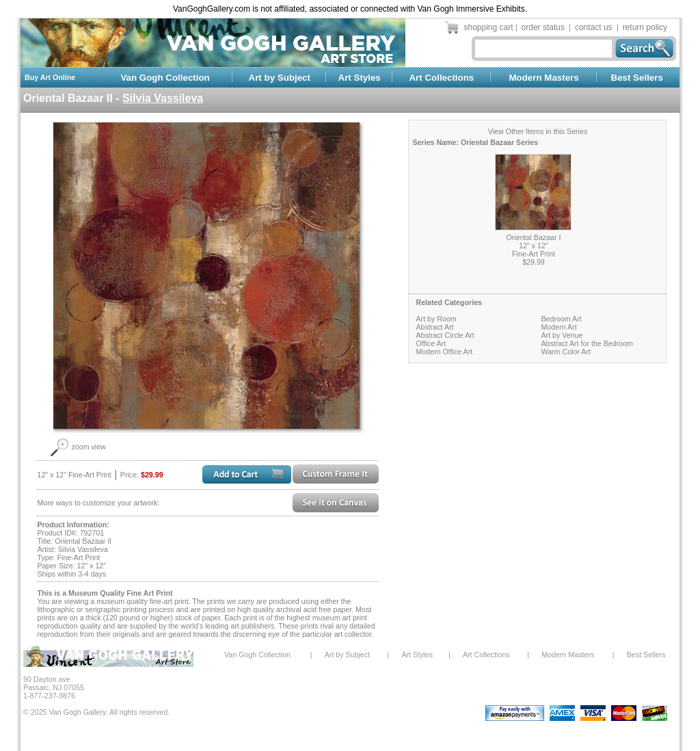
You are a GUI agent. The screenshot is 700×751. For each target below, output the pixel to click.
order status (543, 27)
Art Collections (441, 78)
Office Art (431, 343)
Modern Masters (543, 78)
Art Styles (360, 78)
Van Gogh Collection (165, 78)
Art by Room (436, 319)
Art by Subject (280, 78)
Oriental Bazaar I (534, 237)
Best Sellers (637, 78)
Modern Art (558, 327)
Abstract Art (434, 327)
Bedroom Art (561, 319)
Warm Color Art (565, 352)
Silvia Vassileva (163, 98)
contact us (594, 27)
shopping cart (489, 27)
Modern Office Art (444, 352)
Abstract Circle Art (445, 335)
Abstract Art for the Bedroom (587, 343)
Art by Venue (562, 335)
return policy (645, 27)
